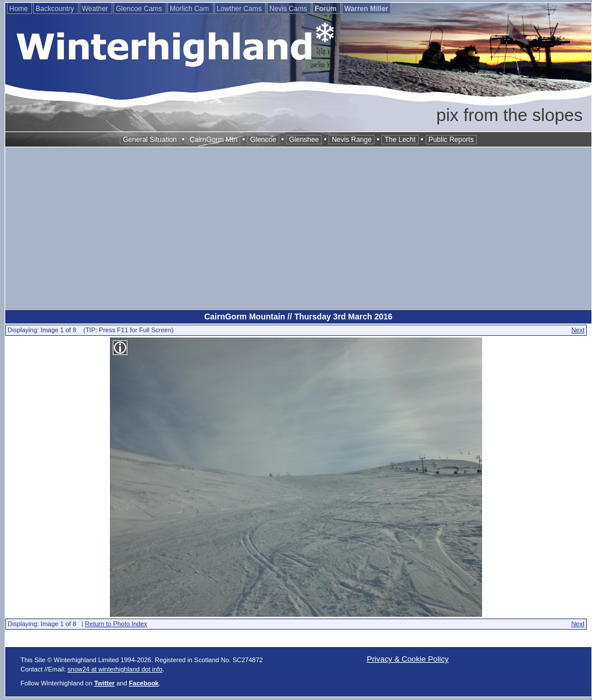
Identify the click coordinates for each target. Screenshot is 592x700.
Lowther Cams (240, 9)
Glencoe (263, 140)
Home (19, 9)
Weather (96, 9)
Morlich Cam (190, 9)
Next (578, 330)
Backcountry (56, 9)
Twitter (104, 683)
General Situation (150, 140)
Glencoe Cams (140, 9)
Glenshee (304, 140)
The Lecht (400, 140)
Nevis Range (352, 140)
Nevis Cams (289, 9)
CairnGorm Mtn (213, 140)
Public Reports (451, 140)
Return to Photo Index (116, 624)
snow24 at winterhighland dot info (115, 669)
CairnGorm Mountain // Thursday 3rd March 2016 (298, 317)
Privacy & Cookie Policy (408, 659)
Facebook (144, 683)
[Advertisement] (298, 229)
